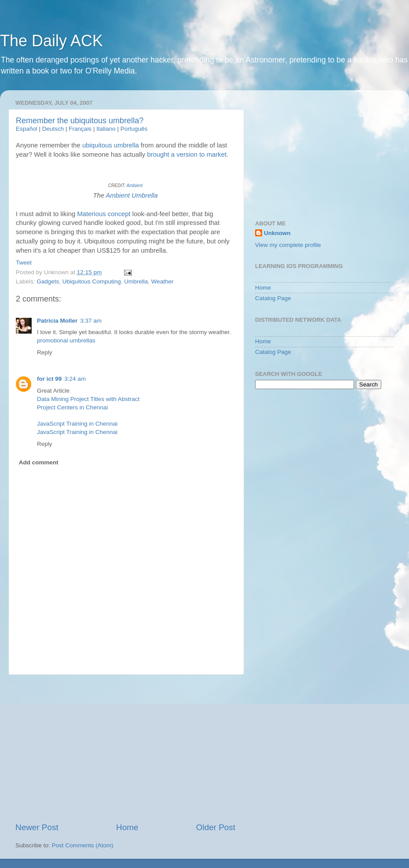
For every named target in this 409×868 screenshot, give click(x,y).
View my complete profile (288, 245)
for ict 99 (49, 379)
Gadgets (48, 281)
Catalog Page (273, 298)
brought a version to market (187, 154)
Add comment (39, 462)
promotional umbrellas (66, 340)
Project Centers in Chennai (72, 407)
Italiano (106, 129)
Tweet (24, 263)
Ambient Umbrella (132, 195)
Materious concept (104, 214)
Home (127, 827)
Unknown (277, 233)
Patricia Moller (57, 321)
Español (27, 129)
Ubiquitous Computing (92, 281)
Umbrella (136, 281)
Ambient (134, 186)
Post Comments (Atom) (83, 845)
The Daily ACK (51, 41)
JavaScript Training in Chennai (77, 424)
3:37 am (91, 321)
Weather (163, 281)
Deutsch (53, 129)
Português (134, 129)
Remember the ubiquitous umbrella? (80, 121)
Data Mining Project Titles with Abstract (88, 399)
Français (80, 129)
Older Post (216, 827)
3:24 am (75, 379)
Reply (45, 352)
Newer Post (37, 827)
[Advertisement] (125, 748)
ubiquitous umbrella (111, 145)
